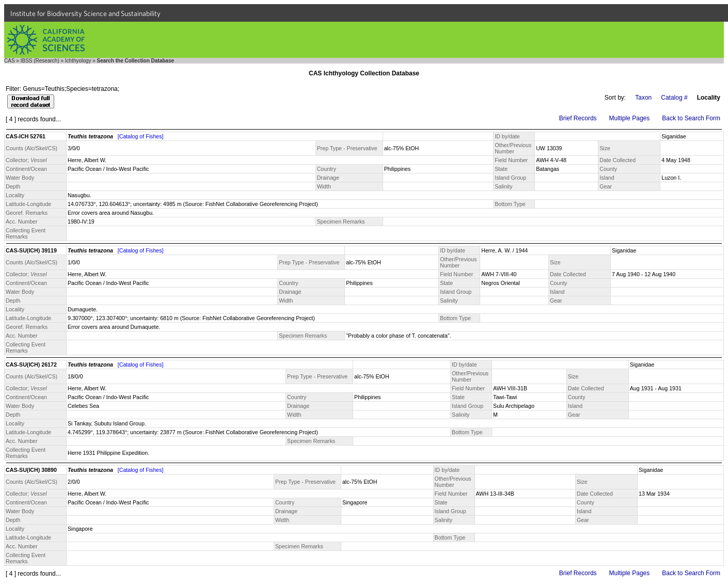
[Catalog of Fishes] (141, 136)
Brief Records (578, 118)
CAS (10, 61)
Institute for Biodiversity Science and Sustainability (85, 13)
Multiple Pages (630, 118)
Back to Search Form (691, 118)
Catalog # (674, 98)
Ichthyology (78, 61)
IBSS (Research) (40, 61)
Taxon (643, 98)
